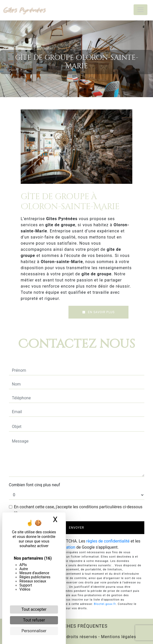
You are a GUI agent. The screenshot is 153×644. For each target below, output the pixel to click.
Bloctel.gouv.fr (105, 604)
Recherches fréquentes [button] (76, 626)
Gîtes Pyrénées (24, 10)
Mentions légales (118, 637)
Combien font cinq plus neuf (34, 485)
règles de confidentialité (108, 541)
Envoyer (76, 528)
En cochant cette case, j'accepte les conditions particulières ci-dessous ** (78, 510)
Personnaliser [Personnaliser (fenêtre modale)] (34, 631)
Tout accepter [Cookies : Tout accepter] (34, 609)
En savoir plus (98, 312)
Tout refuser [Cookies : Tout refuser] (34, 620)
